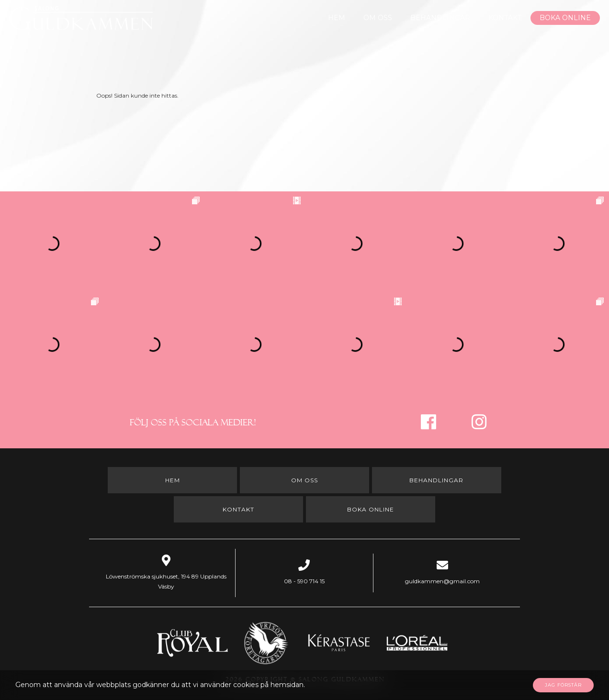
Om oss (378, 18)
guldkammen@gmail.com (442, 581)
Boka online (565, 18)
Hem (337, 18)
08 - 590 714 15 (304, 581)
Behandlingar (440, 18)
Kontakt (505, 18)
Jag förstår (563, 685)
